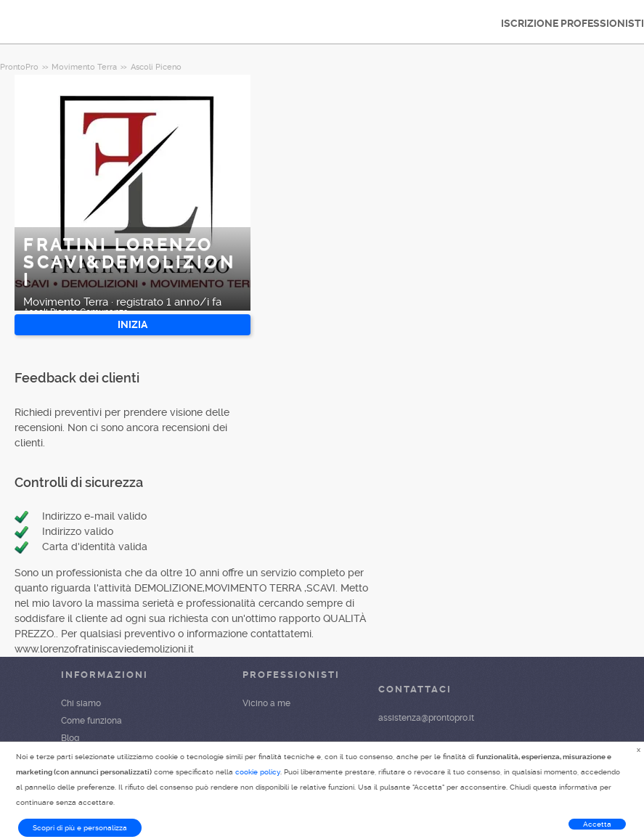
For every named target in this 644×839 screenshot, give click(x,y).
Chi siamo (81, 703)
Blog (70, 738)
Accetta (597, 824)
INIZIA (133, 324)
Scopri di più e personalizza (80, 828)
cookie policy (258, 772)
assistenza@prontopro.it (426, 718)
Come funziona (91, 721)
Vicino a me (266, 703)
